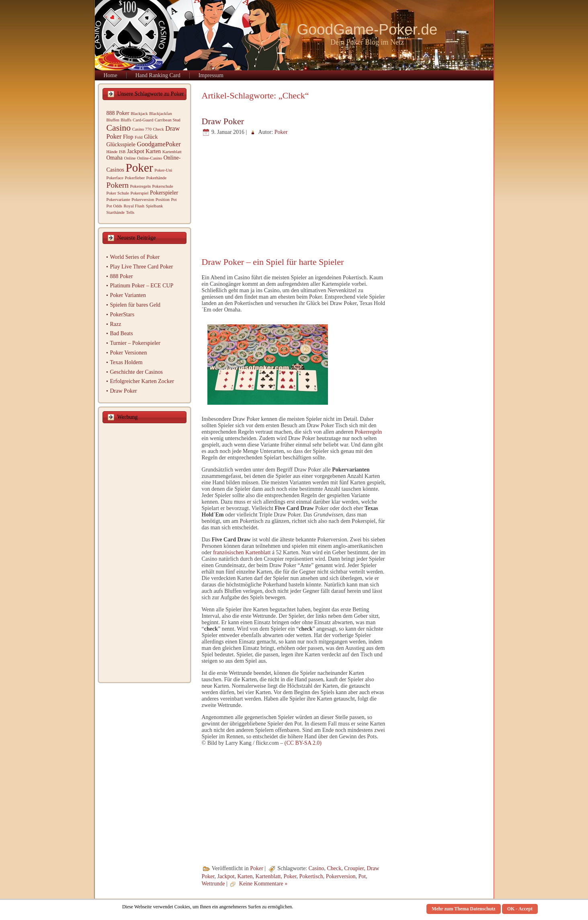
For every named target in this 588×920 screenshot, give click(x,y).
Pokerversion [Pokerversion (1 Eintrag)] (143, 200)
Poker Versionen (129, 353)
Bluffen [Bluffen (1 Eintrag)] (113, 120)
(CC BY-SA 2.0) (303, 743)
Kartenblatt (268, 876)
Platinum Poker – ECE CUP (142, 286)
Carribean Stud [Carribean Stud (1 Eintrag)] (168, 120)
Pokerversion (341, 876)
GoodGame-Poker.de (367, 30)
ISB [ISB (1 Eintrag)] (122, 152)
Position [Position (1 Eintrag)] (163, 200)
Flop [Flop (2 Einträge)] (128, 137)
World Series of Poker (135, 257)
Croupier (354, 869)
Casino (317, 869)
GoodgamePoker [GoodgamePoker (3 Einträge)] (159, 144)
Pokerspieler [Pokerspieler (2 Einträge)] (164, 193)
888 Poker (122, 276)
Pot (362, 876)
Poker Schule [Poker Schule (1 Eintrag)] (118, 193)
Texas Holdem (126, 362)
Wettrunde (213, 884)
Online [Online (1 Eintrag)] (130, 158)
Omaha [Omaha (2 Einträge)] (115, 158)
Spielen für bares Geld (135, 305)
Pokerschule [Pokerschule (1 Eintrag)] (163, 186)
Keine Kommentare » (263, 884)
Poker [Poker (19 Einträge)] (139, 168)
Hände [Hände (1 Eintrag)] (112, 152)
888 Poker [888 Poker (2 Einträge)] (118, 113)
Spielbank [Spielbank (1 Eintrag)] (155, 206)
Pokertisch (311, 876)
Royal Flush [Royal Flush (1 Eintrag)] (134, 206)
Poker (281, 132)
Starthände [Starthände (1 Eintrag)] (116, 212)
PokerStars (122, 315)
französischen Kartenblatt (242, 552)
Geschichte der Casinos (136, 372)
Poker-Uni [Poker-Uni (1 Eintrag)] (163, 170)
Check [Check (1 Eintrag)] (158, 129)
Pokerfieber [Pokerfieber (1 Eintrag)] (135, 178)
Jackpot (226, 876)
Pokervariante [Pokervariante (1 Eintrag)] (118, 200)
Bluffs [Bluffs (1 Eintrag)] (126, 120)
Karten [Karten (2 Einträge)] (153, 151)
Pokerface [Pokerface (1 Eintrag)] (115, 178)
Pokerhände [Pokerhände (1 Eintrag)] (156, 178)
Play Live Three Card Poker (142, 267)
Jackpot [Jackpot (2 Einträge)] (136, 151)
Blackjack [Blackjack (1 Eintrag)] (139, 114)
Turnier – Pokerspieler (135, 343)
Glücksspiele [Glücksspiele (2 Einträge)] (121, 144)
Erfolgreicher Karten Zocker (142, 381)
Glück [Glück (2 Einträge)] (151, 137)
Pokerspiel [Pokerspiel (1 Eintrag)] (140, 193)
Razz (116, 324)
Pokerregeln (368, 432)
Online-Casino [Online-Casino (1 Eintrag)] (150, 158)
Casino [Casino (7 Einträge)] (119, 128)
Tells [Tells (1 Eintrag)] (130, 212)
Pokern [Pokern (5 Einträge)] (118, 185)
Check (334, 869)
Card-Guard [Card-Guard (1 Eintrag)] (143, 120)
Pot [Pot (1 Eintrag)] (174, 200)
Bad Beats (122, 333)
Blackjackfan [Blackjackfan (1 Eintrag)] (160, 114)
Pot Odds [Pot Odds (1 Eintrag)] (114, 206)
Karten (245, 876)
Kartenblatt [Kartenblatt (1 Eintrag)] (172, 152)
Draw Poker (124, 391)
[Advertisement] (144, 554)
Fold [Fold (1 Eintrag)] (139, 137)
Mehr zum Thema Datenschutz (464, 909)
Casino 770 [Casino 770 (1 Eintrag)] (142, 129)
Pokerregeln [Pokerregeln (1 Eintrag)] (141, 186)
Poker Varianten (128, 295)
